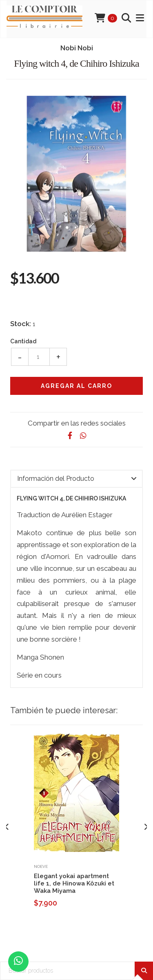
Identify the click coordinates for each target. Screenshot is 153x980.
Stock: (21, 324)
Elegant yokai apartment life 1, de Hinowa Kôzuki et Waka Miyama (74, 883)
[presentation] (7, 827)
